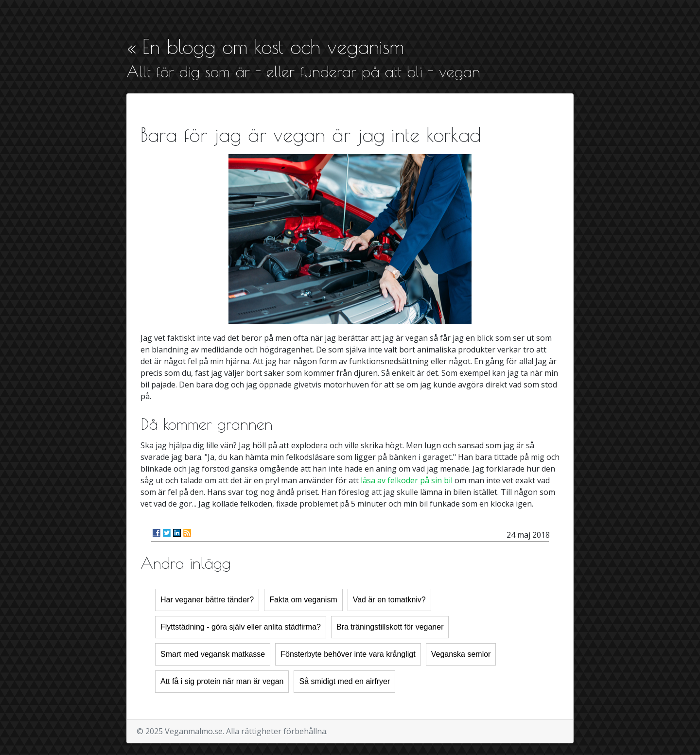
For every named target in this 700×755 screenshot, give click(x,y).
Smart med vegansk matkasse (213, 654)
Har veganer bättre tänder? (207, 600)
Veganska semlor (461, 654)
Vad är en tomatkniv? (389, 600)
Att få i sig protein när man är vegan (222, 681)
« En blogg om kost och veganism (265, 47)
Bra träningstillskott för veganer (390, 627)
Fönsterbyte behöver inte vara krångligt (348, 654)
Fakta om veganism (303, 600)
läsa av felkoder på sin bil (407, 480)
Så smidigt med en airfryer (344, 681)
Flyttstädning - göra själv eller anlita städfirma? (241, 627)
